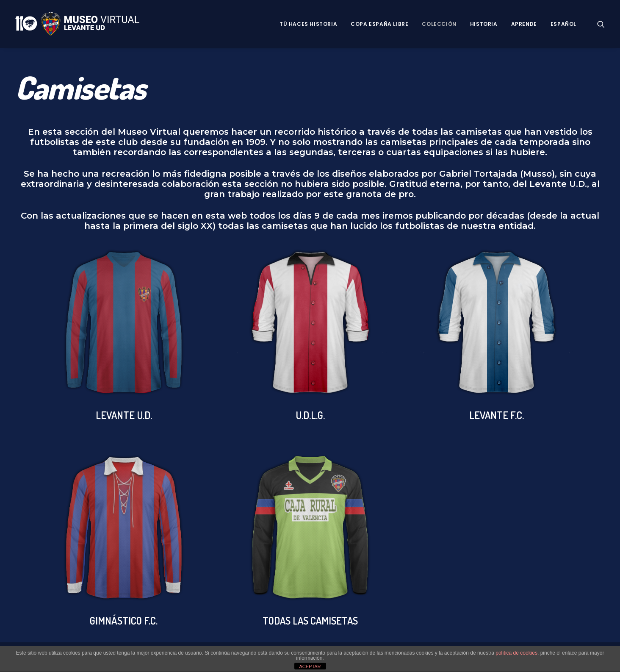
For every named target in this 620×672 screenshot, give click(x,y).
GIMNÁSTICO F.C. (124, 621)
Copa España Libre (379, 24)
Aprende (524, 24)
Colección (439, 24)
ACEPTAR (310, 666)
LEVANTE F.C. (497, 415)
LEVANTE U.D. (124, 415)
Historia (484, 24)
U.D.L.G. (310, 415)
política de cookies (516, 653)
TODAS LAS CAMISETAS (310, 621)
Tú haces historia (308, 24)
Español (563, 24)
